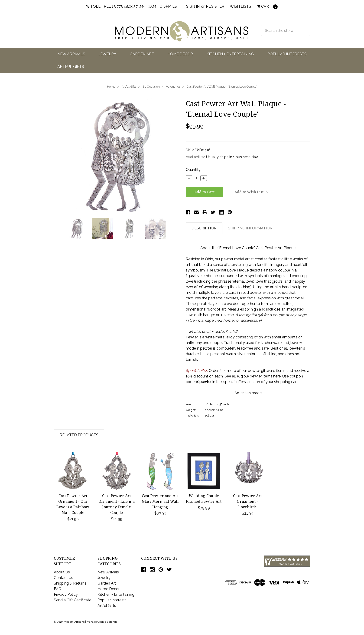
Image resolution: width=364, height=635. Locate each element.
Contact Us (63, 578)
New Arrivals (71, 54)
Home (111, 87)
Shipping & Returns (70, 583)
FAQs (59, 589)
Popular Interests (287, 54)
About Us (62, 572)
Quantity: (193, 170)
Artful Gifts (71, 67)
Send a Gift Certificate (73, 600)
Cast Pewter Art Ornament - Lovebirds (248, 501)
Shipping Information (250, 228)
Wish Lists (240, 6)
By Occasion (151, 87)
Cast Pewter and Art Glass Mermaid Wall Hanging (160, 501)
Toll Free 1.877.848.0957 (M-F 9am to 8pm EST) (133, 6)
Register (215, 6)
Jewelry (107, 54)
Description (204, 228)
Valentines (173, 87)
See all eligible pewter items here (253, 376)
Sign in (193, 6)
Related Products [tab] (79, 435)
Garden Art (142, 54)
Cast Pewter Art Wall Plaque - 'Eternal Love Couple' (222, 87)
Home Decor (180, 54)
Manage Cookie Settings (102, 622)
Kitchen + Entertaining (230, 54)
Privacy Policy (66, 594)
